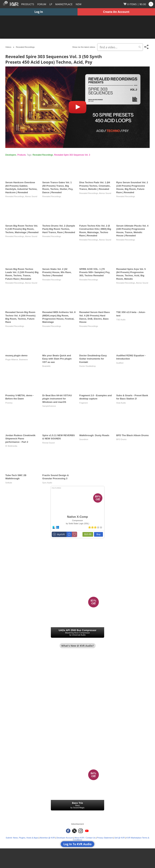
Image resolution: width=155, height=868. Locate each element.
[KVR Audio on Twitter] (74, 831)
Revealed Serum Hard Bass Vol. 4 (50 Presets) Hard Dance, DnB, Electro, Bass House (95, 317)
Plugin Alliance (12, 359)
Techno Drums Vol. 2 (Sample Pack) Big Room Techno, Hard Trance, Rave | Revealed (59, 229)
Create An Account (116, 12)
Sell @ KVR (120, 838)
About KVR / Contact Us (85, 838)
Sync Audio (47, 483)
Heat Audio (121, 403)
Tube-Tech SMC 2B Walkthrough (16, 477)
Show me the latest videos (84, 47)
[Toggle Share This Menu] (147, 47)
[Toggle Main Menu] (4, 4)
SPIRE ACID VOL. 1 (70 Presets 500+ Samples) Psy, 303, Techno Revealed (95, 272)
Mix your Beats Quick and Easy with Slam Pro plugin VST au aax (57, 359)
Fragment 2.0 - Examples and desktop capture (96, 397)
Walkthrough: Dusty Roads (94, 435)
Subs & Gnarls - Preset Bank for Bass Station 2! (132, 397)
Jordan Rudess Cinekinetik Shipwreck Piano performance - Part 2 (20, 439)
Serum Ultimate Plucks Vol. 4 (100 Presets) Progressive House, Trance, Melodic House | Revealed (132, 231)
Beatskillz (46, 366)
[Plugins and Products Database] (28, 4)
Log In (39, 12)
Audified (120, 363)
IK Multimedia (11, 446)
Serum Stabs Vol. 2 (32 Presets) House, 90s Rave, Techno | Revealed (57, 272)
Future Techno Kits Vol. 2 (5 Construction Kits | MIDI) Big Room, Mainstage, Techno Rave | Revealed (95, 231)
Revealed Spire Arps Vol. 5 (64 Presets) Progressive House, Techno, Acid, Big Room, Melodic (131, 274)
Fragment (83, 403)
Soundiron (84, 439)
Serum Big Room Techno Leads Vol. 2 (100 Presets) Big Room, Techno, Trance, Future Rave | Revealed (22, 274)
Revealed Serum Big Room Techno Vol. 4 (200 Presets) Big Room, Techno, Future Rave (20, 317)
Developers (11, 155)
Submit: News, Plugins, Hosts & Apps (22, 838)
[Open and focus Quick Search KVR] (151, 4)
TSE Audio (121, 320)
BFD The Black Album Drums (133, 435)
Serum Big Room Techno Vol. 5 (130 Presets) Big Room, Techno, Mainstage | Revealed (22, 229)
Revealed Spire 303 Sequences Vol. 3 (72, 155)
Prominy (9, 403)
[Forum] (42, 4)
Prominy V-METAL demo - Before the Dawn (20, 397)
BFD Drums (121, 439)
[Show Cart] (135, 4)
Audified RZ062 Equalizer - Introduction (131, 357)
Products (21, 155)
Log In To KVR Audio (77, 844)
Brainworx (24, 359)
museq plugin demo (16, 355)
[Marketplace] (64, 4)
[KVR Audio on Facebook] (68, 831)
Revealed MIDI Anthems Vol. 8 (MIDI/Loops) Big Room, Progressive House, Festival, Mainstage (59, 317)
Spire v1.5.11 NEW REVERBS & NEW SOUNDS (59, 437)
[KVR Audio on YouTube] (87, 831)
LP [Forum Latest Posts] (51, 4)
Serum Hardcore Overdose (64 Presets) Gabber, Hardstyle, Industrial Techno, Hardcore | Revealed (21, 187)
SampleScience (49, 406)
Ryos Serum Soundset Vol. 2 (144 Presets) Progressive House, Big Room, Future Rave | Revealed (132, 187)
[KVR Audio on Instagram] (81, 831)
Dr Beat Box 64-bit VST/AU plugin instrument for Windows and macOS (57, 399)
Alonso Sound (31, 196)
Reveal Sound (48, 443)
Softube (9, 483)
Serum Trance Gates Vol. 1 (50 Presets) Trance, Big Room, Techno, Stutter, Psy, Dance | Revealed (58, 187)
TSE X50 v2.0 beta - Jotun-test (131, 314)
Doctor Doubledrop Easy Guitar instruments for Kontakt (93, 359)
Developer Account (65, 838)
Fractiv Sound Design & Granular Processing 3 (56, 477)
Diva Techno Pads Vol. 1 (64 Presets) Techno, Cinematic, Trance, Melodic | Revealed (95, 186)
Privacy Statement (105, 838)
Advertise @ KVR (47, 838)
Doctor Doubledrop (87, 366)
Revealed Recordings (43, 155)
